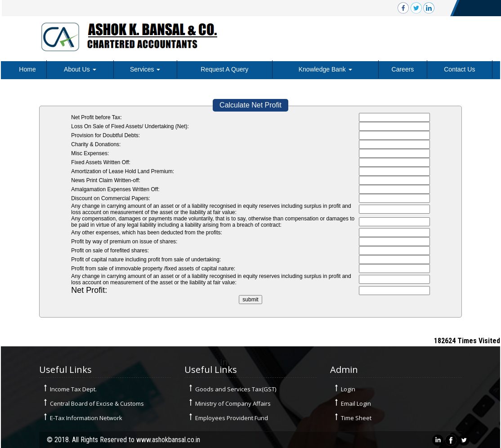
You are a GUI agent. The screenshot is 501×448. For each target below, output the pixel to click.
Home (27, 69)
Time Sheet (356, 418)
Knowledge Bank (325, 69)
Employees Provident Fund (232, 418)
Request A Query (224, 69)
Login (348, 389)
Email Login (356, 403)
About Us (80, 69)
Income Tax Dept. (73, 389)
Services (145, 69)
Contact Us (459, 69)
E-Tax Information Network (86, 418)
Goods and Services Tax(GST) (236, 389)
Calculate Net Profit (250, 105)
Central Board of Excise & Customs (97, 403)
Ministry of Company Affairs (233, 403)
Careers (403, 69)
